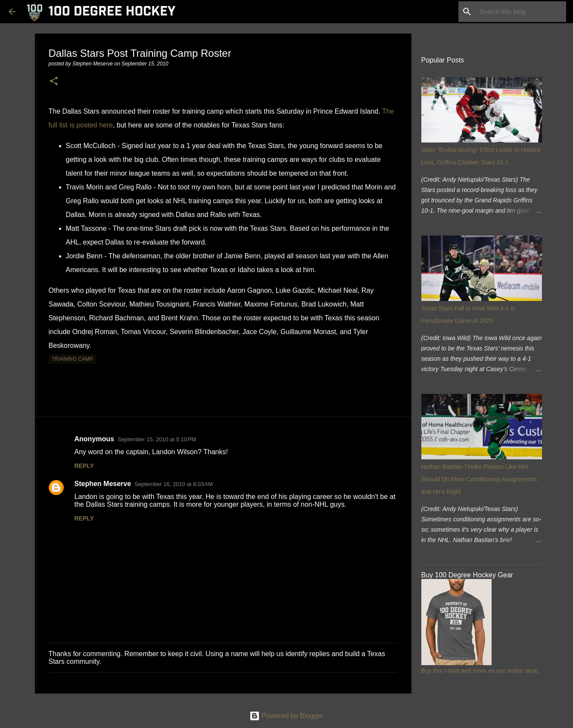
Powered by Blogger (287, 716)
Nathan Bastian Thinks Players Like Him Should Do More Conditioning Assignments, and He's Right (480, 479)
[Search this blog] (521, 12)
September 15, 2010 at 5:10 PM (157, 439)
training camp (73, 359)
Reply (84, 466)
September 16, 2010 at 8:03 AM (174, 484)
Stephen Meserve (103, 484)
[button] (54, 82)
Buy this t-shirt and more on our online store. (481, 671)
